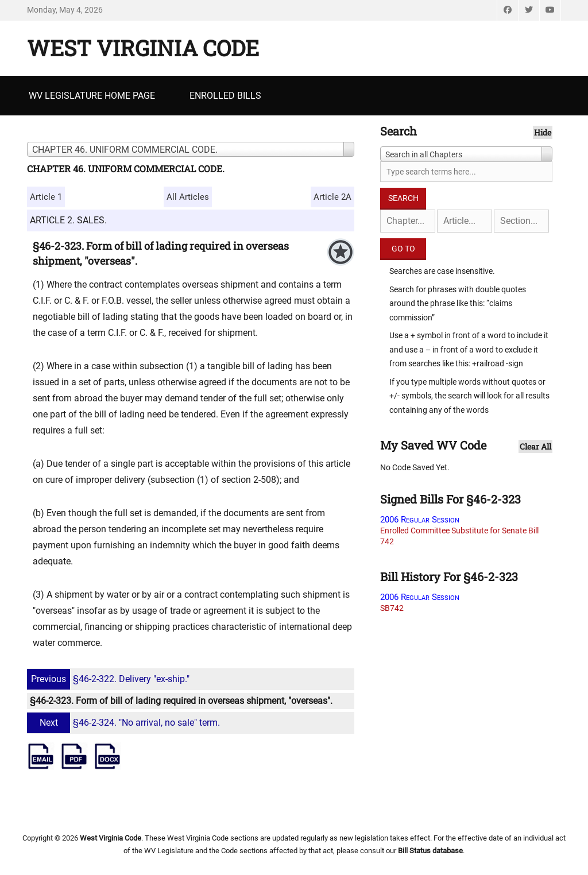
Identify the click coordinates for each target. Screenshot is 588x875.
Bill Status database (430, 851)
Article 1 (46, 197)
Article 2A (332, 197)
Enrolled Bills (225, 96)
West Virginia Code (143, 48)
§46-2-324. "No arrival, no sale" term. (125, 723)
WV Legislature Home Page (92, 96)
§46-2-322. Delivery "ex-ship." (110, 679)
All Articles (188, 197)
